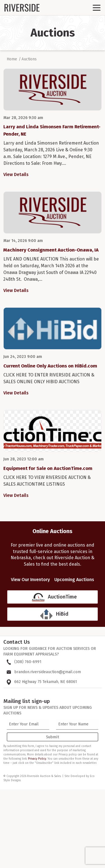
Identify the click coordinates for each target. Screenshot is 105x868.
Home (12, 59)
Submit (53, 737)
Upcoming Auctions (74, 580)
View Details (16, 174)
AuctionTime (62, 597)
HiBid (62, 614)
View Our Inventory (30, 580)
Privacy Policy (37, 759)
